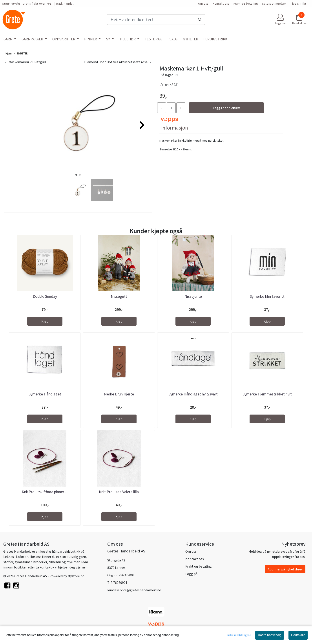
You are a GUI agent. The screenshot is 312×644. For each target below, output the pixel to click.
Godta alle (298, 635)
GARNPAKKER (33, 39)
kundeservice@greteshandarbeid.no (134, 590)
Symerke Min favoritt (267, 296)
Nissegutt (119, 296)
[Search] (156, 20)
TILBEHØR (128, 39)
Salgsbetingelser (274, 4)
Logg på (191, 574)
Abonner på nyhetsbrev (285, 569)
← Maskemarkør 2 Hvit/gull (25, 62)
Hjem (9, 53)
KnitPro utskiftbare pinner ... (45, 492)
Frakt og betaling (246, 4)
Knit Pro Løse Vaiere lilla (119, 492)
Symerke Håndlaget (45, 394)
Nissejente (193, 296)
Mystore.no (76, 576)
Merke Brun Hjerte (119, 394)
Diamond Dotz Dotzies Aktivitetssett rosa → (118, 62)
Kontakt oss (221, 4)
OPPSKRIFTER (64, 39)
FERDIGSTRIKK (215, 39)
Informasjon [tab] (175, 128)
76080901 (120, 583)
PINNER (91, 39)
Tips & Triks (298, 4)
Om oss (203, 4)
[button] (76, 175)
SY (108, 39)
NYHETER (190, 39)
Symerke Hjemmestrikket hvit (267, 394)
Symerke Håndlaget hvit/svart (193, 394)
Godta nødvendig (270, 635)
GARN (8, 39)
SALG (173, 39)
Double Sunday (45, 296)
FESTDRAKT (154, 39)
